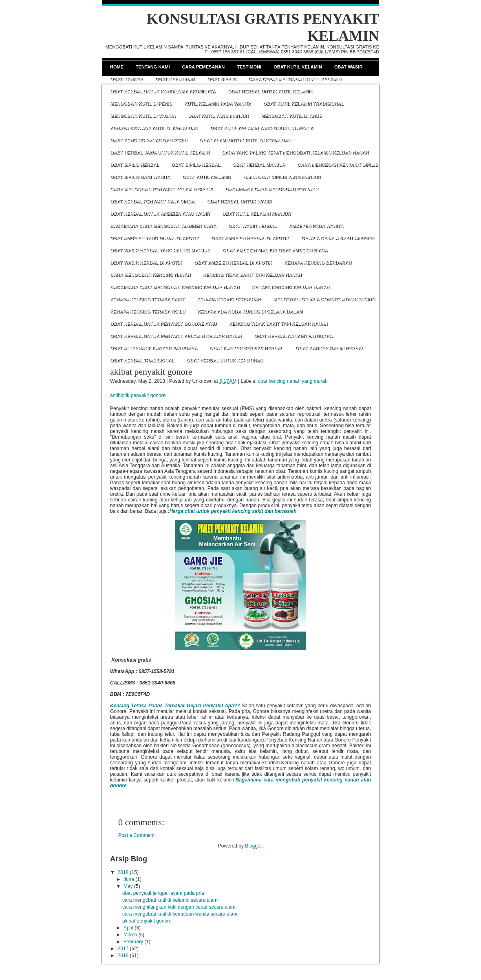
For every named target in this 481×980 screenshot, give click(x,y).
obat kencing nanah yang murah (292, 381)
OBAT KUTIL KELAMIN (206, 177)
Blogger (253, 846)
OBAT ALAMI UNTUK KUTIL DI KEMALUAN (245, 140)
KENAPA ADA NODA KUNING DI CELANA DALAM (250, 311)
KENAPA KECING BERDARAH (229, 299)
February (133, 942)
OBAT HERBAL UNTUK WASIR (239, 201)
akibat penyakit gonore (151, 372)
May (128, 886)
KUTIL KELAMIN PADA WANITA (218, 104)
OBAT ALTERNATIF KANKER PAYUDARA (154, 348)
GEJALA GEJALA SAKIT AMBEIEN (338, 238)
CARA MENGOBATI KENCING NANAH (150, 275)
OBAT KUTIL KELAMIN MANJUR (257, 214)
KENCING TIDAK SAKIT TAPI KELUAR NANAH (252, 275)
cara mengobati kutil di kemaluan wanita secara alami (180, 914)
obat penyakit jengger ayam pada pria (163, 893)
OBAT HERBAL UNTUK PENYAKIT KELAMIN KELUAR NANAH (176, 336)
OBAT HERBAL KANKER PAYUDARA (293, 336)
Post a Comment (136, 835)
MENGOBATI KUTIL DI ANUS (291, 116)
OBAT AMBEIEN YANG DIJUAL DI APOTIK (154, 238)
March (130, 935)
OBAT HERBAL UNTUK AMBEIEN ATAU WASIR (160, 214)
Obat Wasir (348, 67)
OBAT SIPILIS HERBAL (135, 165)
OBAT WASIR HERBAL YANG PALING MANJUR (160, 250)
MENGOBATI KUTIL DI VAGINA (143, 116)
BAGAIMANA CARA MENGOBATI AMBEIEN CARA (163, 226)
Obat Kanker (126, 79)
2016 (123, 956)
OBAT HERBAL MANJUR (259, 165)
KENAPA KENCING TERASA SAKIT (147, 299)
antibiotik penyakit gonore (138, 395)
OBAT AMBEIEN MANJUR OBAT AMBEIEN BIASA (275, 250)
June (129, 879)
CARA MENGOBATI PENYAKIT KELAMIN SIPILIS (162, 189)
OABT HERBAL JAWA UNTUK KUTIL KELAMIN (160, 152)
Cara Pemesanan (204, 67)
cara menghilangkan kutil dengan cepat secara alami (179, 907)
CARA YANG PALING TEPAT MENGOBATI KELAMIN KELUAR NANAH (295, 152)
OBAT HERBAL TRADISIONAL (142, 360)
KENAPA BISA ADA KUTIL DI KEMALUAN (154, 128)
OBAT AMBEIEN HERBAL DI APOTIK (250, 238)
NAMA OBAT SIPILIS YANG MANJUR (282, 177)
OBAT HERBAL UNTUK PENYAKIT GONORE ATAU (163, 324)
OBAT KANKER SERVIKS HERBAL (246, 348)
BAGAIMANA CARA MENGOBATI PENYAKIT (272, 189)
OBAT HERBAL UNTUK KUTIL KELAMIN (270, 91)
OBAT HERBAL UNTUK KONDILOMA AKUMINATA (163, 91)
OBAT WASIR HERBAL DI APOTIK (146, 263)
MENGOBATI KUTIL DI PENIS (141, 104)
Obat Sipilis (222, 79)
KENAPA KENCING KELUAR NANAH (290, 287)
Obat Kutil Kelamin (298, 67)
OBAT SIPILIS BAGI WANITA (140, 177)
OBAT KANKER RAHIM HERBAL (330, 348)
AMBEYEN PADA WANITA (316, 226)
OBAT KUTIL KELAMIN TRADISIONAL (303, 104)
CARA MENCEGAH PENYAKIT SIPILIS (338, 165)
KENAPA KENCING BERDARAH (318, 263)
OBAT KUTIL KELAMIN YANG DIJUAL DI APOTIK (262, 128)
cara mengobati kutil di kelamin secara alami (170, 900)
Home (117, 67)
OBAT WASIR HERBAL (252, 226)
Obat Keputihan (175, 79)
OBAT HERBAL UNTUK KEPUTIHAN (225, 360)
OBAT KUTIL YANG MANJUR (218, 116)
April (128, 928)
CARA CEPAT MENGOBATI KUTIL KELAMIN (295, 79)
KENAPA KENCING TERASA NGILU (148, 311)
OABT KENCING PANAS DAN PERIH (149, 140)
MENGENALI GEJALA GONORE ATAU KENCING (324, 299)
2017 (123, 949)
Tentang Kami (153, 67)
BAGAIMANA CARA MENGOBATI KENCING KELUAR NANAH (175, 287)
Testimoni (249, 67)
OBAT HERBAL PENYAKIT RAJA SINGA (152, 201)
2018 (123, 872)
